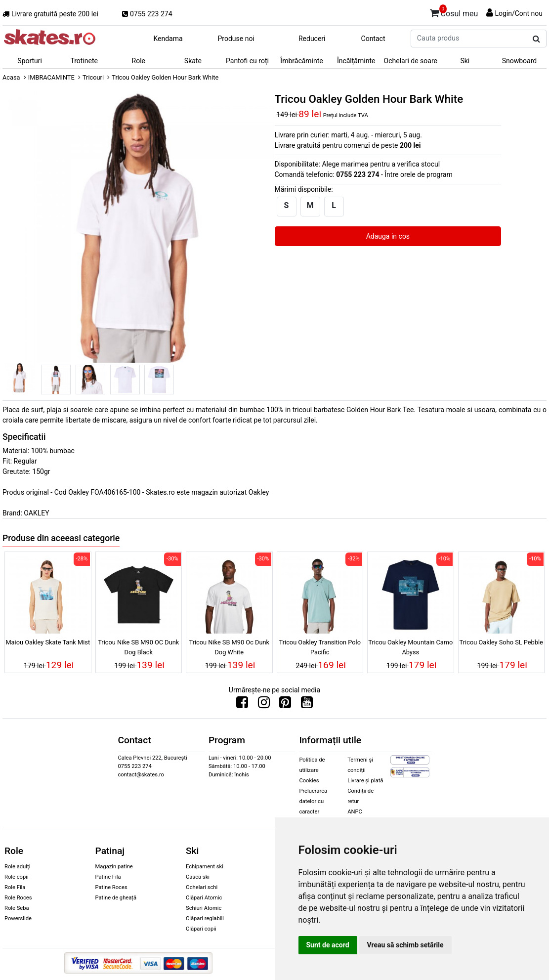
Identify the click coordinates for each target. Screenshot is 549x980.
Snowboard (520, 61)
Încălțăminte (356, 61)
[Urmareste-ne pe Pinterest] (285, 705)
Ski (465, 61)
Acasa (11, 77)
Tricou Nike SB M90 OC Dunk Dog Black (138, 647)
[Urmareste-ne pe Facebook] (242, 705)
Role (139, 61)
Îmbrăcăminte (301, 61)
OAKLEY (36, 513)
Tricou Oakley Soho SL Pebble (501, 642)
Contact (373, 39)
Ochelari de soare (411, 61)
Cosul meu (454, 12)
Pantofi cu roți (247, 61)
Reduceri (312, 39)
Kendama (168, 39)
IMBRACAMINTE (51, 77)
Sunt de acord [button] (328, 945)
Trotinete (84, 61)
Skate (193, 61)
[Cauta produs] (536, 39)
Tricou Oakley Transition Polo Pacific (320, 647)
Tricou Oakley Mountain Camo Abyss (410, 647)
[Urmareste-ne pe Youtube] (307, 705)
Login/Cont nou (519, 13)
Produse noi (236, 39)
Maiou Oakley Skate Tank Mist (48, 642)
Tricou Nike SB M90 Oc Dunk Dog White (229, 647)
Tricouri (93, 77)
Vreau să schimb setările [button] (405, 945)
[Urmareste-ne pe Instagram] (264, 705)
